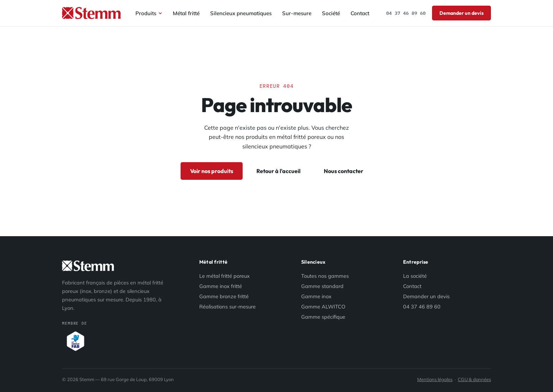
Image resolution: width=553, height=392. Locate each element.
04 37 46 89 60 (406, 13)
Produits (149, 13)
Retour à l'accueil (278, 171)
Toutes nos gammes (325, 276)
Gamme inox (316, 296)
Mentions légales (435, 379)
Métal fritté (186, 13)
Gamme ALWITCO (323, 307)
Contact (360, 13)
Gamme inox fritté (221, 286)
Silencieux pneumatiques (241, 13)
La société (415, 276)
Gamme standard (322, 286)
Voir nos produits (212, 171)
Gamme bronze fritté (224, 296)
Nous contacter (344, 171)
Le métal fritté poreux (224, 276)
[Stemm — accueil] (91, 13)
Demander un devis (461, 13)
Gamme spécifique (323, 317)
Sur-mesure (297, 13)
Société (331, 13)
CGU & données (474, 379)
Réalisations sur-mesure (227, 307)
